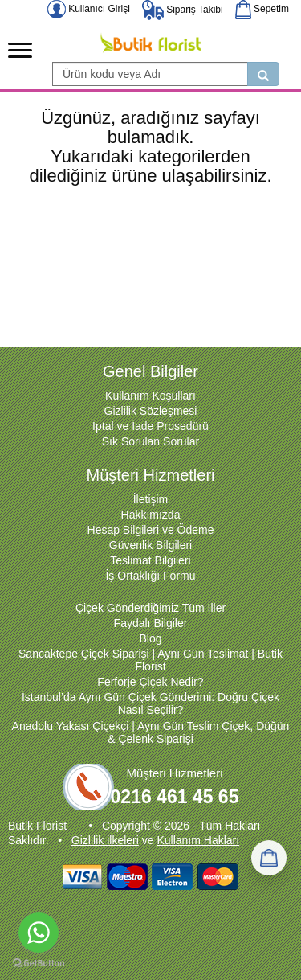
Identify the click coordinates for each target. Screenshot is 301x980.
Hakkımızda (151, 515)
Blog (150, 638)
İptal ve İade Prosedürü (150, 426)
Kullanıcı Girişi (89, 9)
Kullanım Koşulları (150, 396)
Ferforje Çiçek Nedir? (150, 682)
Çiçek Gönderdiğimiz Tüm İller (150, 608)
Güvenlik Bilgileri (150, 545)
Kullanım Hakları (198, 840)
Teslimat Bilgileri (150, 560)
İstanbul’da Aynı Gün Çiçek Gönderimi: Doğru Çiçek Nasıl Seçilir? (150, 703)
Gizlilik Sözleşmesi (151, 411)
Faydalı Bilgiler (151, 623)
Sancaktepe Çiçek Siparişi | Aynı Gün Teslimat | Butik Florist (150, 660)
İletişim (151, 499)
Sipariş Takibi (183, 10)
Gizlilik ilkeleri (105, 840)
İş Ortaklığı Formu (150, 576)
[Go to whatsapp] (39, 933)
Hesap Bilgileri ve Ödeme (151, 530)
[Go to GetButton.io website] (39, 964)
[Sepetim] (269, 858)
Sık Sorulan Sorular (150, 441)
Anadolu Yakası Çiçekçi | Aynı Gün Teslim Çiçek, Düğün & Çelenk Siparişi (151, 732)
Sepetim (262, 9)
